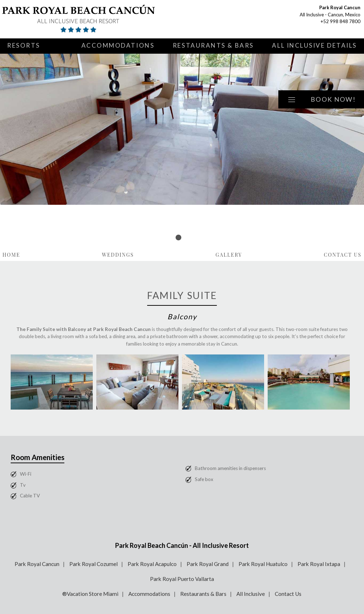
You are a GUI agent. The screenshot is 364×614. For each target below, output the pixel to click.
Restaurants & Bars (213, 45)
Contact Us (343, 255)
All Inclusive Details (314, 45)
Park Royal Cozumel (93, 564)
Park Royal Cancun (37, 564)
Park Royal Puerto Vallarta (182, 579)
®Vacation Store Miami (90, 594)
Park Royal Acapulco (152, 564)
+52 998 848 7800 (341, 21)
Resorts (24, 45)
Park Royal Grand (208, 564)
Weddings (118, 255)
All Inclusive (251, 594)
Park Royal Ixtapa (319, 564)
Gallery (229, 255)
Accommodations (118, 45)
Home (11, 255)
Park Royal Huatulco (263, 564)
